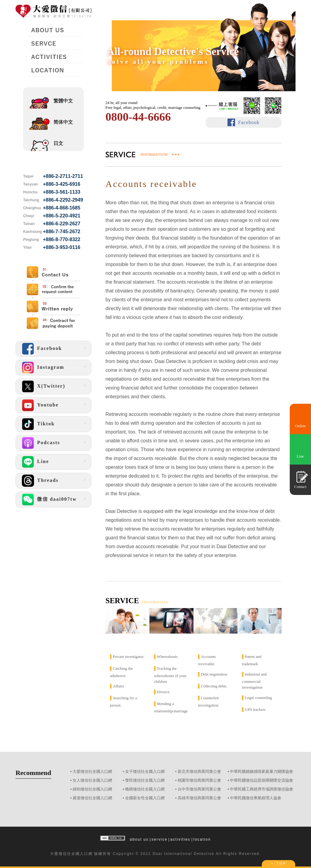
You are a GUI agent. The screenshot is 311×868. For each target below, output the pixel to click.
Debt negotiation (214, 674)
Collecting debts (214, 686)
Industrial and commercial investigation (254, 681)
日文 (58, 143)
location (202, 839)
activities (180, 839)
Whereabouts (167, 657)
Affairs (119, 686)
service (159, 839)
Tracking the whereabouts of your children (170, 675)
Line (300, 456)
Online (300, 426)
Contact (300, 487)
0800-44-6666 (138, 117)
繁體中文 (63, 101)
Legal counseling (258, 698)
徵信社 (65, 854)
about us (139, 839)
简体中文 (63, 122)
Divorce (163, 692)
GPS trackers (255, 709)
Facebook (249, 122)
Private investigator (128, 657)
